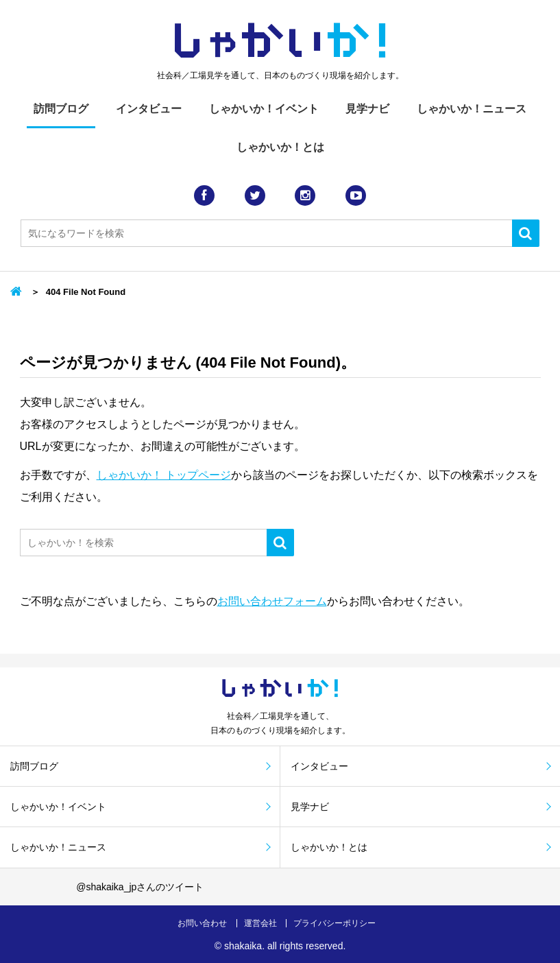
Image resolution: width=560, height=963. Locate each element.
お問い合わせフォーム (272, 601)
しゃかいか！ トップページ (164, 475)
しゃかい (280, 41)
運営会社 (260, 923)
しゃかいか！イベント (264, 109)
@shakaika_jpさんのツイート (140, 887)
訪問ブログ (61, 109)
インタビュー (149, 109)
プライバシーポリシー (334, 923)
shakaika (243, 946)
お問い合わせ (202, 923)
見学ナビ (367, 109)
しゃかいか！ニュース (472, 109)
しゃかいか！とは (280, 147)
